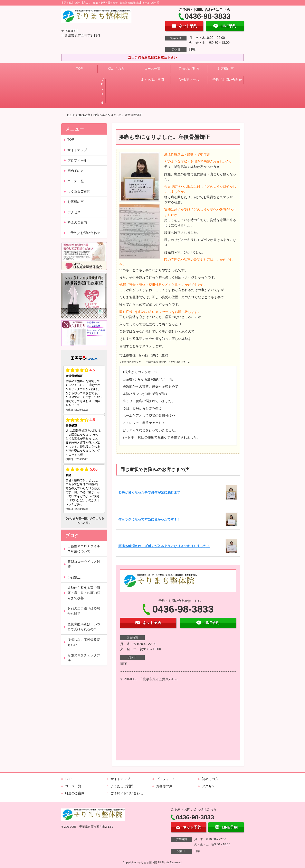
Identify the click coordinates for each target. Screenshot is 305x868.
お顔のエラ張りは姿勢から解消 (84, 611)
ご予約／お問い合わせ (226, 80)
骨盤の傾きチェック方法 (84, 658)
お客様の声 (226, 69)
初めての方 (116, 69)
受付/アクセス (189, 80)
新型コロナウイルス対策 (84, 564)
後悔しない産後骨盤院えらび (84, 642)
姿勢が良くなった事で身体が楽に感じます (149, 492)
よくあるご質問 (152, 80)
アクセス (74, 212)
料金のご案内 (189, 69)
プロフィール (102, 91)
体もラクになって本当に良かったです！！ (149, 519)
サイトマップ (77, 150)
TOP (80, 69)
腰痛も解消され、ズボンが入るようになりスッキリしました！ (164, 546)
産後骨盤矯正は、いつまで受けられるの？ (84, 627)
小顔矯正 (74, 577)
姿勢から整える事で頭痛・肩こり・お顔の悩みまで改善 (84, 593)
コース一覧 (152, 69)
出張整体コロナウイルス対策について (84, 549)
